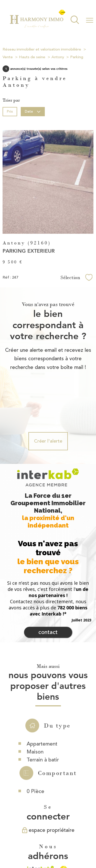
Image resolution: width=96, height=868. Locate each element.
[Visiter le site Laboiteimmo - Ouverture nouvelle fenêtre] (48, 859)
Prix (10, 111)
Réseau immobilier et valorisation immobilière (42, 49)
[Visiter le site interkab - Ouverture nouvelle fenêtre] (40, 818)
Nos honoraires (18, 844)
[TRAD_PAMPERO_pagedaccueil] (37, 27)
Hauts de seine (32, 57)
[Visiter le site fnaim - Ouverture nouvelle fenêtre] (64, 818)
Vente (8, 57)
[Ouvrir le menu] (90, 20)
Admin (85, 844)
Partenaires (27, 849)
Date (33, 111)
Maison (35, 716)
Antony (58, 57)
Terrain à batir (43, 724)
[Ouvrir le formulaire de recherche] (75, 20)
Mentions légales (64, 844)
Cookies (71, 849)
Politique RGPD (50, 849)
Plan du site (40, 844)
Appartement (42, 708)
